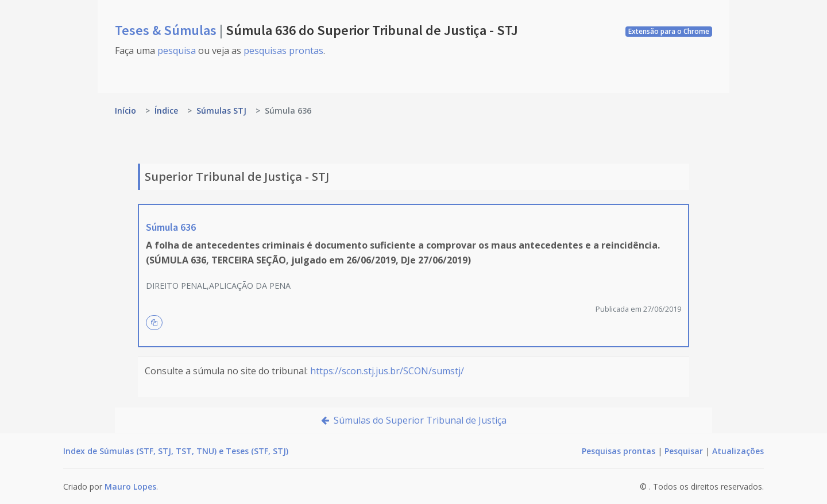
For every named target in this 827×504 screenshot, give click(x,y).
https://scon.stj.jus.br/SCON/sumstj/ (387, 371)
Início (125, 111)
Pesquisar (684, 451)
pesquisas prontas (283, 51)
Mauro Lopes (130, 486)
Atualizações (738, 451)
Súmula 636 (171, 227)
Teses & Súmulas (167, 30)
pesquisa (177, 51)
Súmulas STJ (221, 111)
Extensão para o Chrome (669, 31)
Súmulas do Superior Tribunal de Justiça (414, 420)
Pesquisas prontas (619, 451)
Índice (166, 111)
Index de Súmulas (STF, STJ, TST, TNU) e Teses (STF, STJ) (176, 451)
